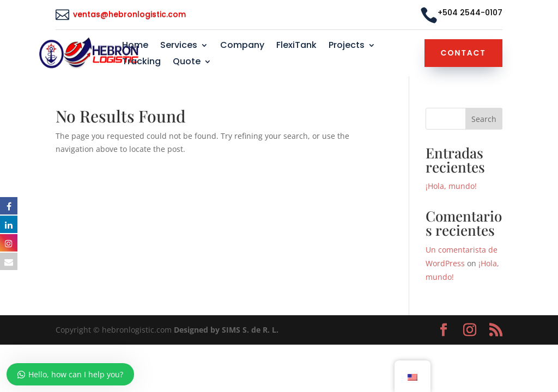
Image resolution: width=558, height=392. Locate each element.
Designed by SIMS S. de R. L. (226, 330)
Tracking (141, 63)
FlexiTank (296, 46)
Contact (463, 53)
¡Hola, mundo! (451, 186)
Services (179, 46)
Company (242, 46)
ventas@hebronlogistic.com (131, 14)
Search (484, 119)
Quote (187, 63)
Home (135, 46)
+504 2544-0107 (470, 13)
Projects (347, 46)
